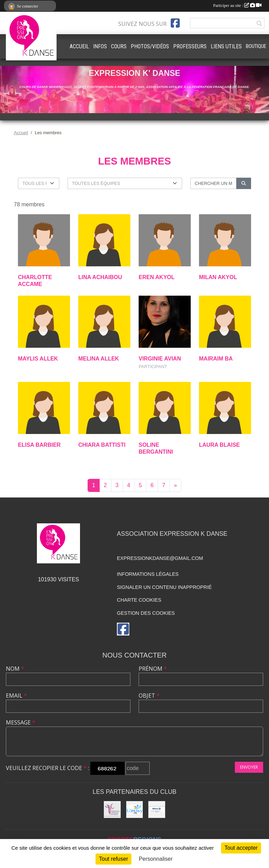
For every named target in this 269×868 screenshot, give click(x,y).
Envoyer (249, 767)
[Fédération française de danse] (112, 810)
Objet (149, 696)
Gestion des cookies (146, 613)
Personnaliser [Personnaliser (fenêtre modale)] (156, 859)
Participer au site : (237, 6)
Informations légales (148, 574)
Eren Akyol (157, 277)
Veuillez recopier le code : (47, 768)
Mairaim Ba (216, 359)
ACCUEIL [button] (79, 46)
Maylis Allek (38, 359)
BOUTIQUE (256, 46)
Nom (15, 669)
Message (21, 722)
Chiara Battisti (102, 445)
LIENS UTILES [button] (226, 46)
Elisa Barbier (39, 445)
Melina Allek (99, 359)
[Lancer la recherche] (244, 183)
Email (16, 696)
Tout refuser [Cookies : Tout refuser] (113, 859)
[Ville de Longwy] (135, 810)
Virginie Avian (160, 359)
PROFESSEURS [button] (190, 46)
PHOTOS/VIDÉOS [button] (150, 46)
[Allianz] (157, 810)
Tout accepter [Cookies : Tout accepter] (241, 848)
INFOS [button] (100, 46)
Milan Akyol (218, 277)
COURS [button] (119, 46)
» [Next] (175, 485)
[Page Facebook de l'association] (175, 23)
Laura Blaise (220, 445)
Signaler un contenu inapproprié (164, 587)
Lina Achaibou (100, 277)
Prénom (153, 669)
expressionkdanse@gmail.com (160, 558)
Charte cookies (139, 600)
